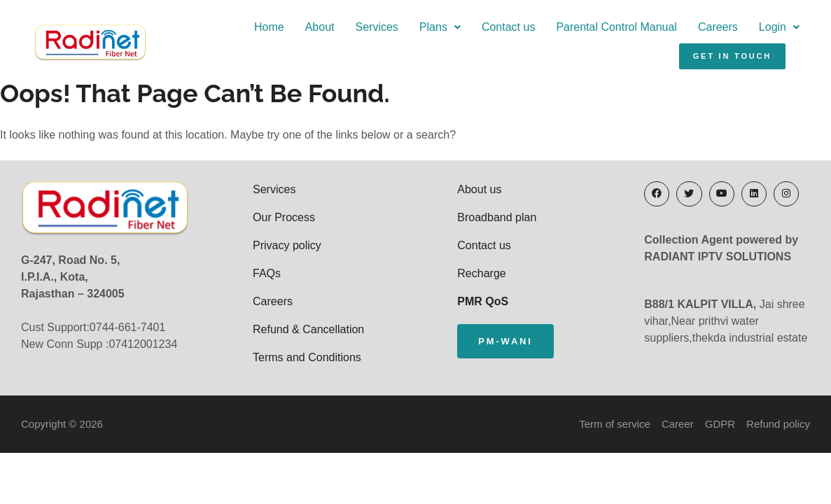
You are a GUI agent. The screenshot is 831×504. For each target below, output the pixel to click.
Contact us (508, 27)
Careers (718, 27)
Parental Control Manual (616, 27)
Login (779, 27)
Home (269, 27)
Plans (440, 27)
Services (377, 27)
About (320, 27)
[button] (440, 27)
